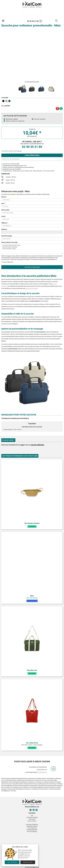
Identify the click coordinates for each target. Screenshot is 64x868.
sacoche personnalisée (32, 288)
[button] (19, 834)
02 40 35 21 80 (35, 21)
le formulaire (42, 772)
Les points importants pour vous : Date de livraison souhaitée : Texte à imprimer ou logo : (32, 249)
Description (6, 159)
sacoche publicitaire (37, 445)
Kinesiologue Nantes (32, 826)
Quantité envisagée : (7, 236)
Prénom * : (4, 197)
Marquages (16, 159)
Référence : (4, 229)
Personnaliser (28, 862)
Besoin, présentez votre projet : (10, 242)
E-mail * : (4, 216)
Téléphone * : (5, 223)
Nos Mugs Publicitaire (32, 824)
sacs (22, 445)
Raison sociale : (5, 210)
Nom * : (3, 203)
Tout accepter (12, 862)
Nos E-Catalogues (32, 831)
